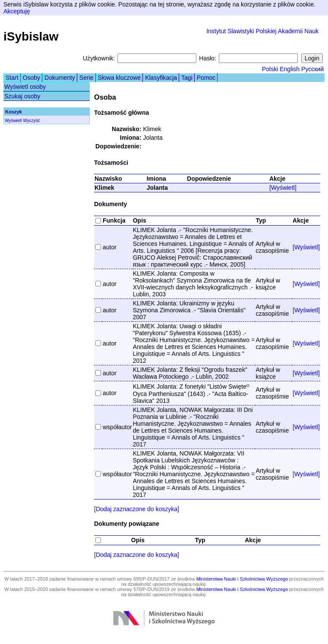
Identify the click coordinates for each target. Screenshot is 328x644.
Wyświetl (13, 121)
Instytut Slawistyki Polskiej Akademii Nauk (262, 31)
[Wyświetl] (283, 188)
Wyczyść (31, 121)
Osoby (32, 78)
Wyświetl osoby (25, 87)
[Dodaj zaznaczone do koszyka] (137, 509)
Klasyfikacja (161, 78)
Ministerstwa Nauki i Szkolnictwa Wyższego (242, 579)
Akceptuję (17, 11)
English (290, 69)
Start (12, 78)
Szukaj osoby (22, 96)
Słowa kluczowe (120, 78)
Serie (87, 78)
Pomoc (206, 78)
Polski (270, 69)
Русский (312, 69)
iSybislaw (31, 36)
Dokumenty (60, 78)
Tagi (187, 78)
